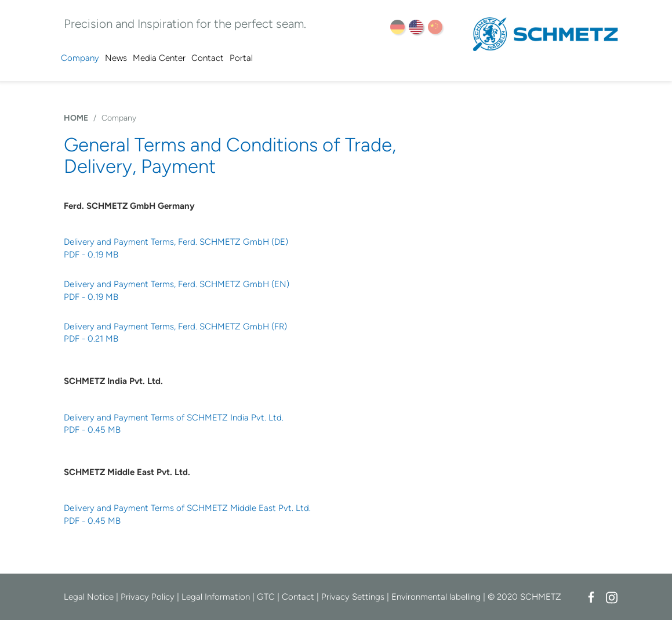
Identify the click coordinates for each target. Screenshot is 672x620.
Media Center (159, 58)
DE (397, 27)
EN (416, 27)
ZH (435, 27)
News (116, 58)
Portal (241, 58)
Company (80, 58)
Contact (208, 58)
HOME (76, 118)
